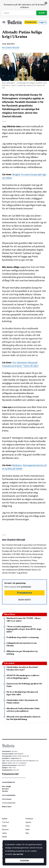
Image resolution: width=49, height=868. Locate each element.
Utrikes (4, 826)
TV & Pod (5, 822)
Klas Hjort (5, 789)
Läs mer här (18, 854)
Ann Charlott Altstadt (11, 47)
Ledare (4, 833)
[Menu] (4, 22)
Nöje (27, 833)
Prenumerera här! (10, 774)
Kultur (28, 829)
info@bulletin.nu (16, 758)
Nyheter (5, 819)
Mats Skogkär (7, 786)
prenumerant (26, 587)
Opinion (28, 822)
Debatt (4, 837)
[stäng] (46, 3)
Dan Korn (5, 791)
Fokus (28, 826)
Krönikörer (29, 819)
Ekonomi (5, 829)
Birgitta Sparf (7, 807)
